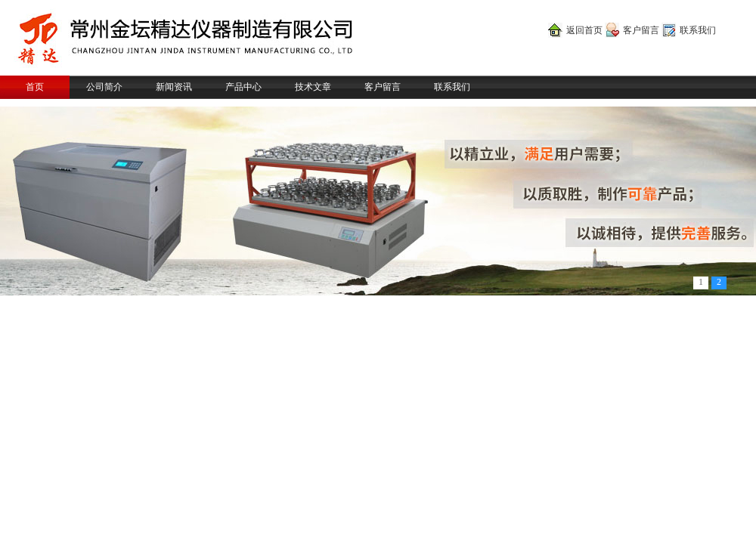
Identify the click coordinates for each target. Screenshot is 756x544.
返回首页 (584, 30)
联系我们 (698, 30)
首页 (35, 87)
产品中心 (243, 87)
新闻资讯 (174, 87)
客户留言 (641, 30)
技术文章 (313, 87)
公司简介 (104, 87)
